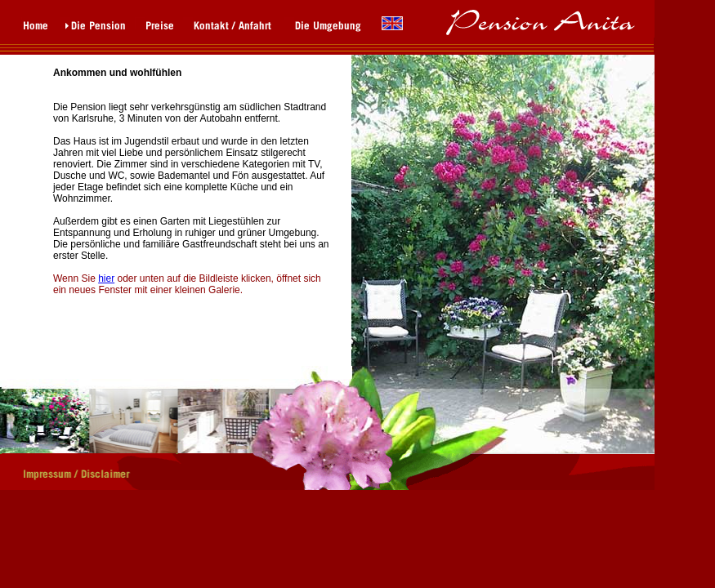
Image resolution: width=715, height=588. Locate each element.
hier (106, 278)
